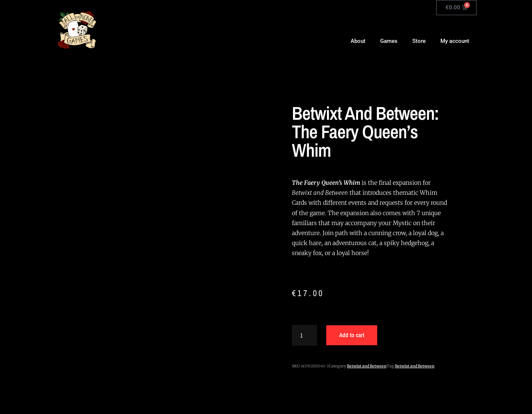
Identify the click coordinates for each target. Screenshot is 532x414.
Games (389, 41)
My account (455, 41)
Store (419, 41)
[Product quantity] (304, 335)
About (358, 41)
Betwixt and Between (367, 366)
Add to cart (352, 335)
